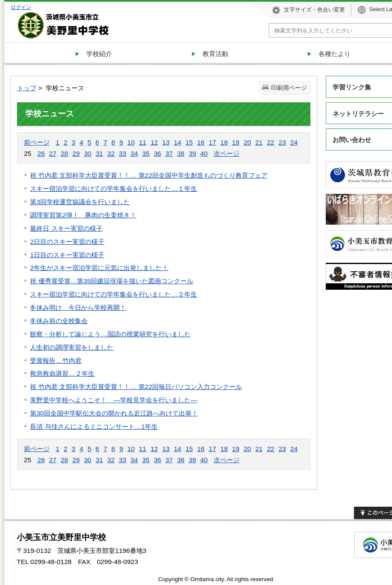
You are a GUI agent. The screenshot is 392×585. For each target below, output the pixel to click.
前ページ (37, 142)
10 (131, 142)
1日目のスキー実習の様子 (67, 255)
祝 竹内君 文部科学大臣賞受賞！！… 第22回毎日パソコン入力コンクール (136, 387)
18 (224, 142)
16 (201, 142)
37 (169, 153)
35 (146, 153)
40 (204, 153)
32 (111, 153)
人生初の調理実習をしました (72, 347)
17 (212, 142)
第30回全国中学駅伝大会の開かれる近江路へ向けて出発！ (114, 413)
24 (294, 142)
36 (158, 153)
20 (247, 142)
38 (181, 153)
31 (99, 153)
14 (178, 142)
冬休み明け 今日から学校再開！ (78, 307)
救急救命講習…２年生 (62, 373)
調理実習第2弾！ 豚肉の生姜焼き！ (83, 215)
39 (192, 153)
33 (122, 153)
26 (41, 153)
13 (166, 142)
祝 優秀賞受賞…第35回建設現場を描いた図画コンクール (112, 281)
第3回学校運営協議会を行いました (80, 202)
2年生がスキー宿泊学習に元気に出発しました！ (99, 268)
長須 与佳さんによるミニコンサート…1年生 (94, 426)
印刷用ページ (289, 88)
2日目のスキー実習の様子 (67, 242)
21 (259, 142)
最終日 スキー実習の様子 (66, 228)
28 (64, 153)
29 (76, 153)
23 (282, 142)
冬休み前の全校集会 (59, 321)
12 (154, 142)
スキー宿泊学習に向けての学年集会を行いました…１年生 (113, 189)
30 (87, 153)
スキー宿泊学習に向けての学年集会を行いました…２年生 (113, 294)
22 (270, 142)
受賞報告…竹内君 (56, 361)
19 (236, 142)
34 (134, 153)
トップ (27, 88)
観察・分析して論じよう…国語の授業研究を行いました (110, 334)
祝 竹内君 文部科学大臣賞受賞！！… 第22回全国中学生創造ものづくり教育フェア (149, 175)
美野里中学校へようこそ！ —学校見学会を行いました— (113, 400)
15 (189, 142)
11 (143, 142)
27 (53, 153)
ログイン (21, 7)
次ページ (227, 153)
